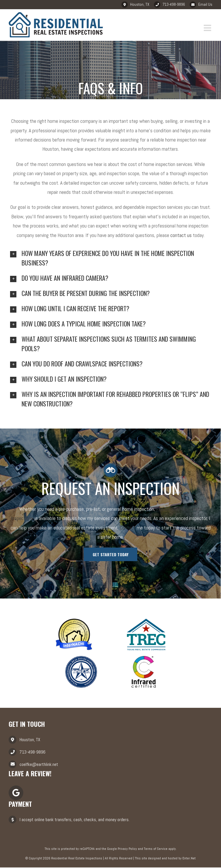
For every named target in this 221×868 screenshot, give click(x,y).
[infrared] (144, 658)
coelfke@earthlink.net (39, 765)
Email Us (205, 4)
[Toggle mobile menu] (208, 28)
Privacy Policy (127, 849)
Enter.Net (189, 859)
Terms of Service (156, 849)
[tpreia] (81, 658)
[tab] (110, 258)
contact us (181, 235)
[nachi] (74, 621)
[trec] (146, 621)
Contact (128, 528)
